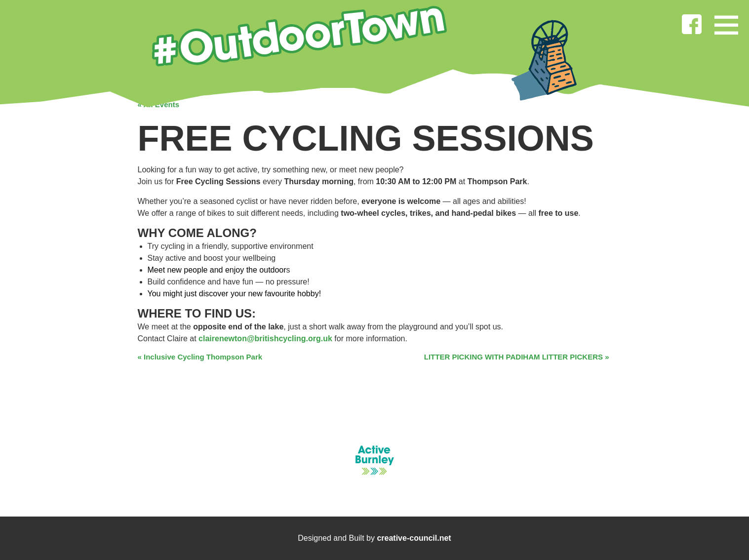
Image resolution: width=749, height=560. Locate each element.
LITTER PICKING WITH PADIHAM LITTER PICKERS (517, 357)
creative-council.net (414, 538)
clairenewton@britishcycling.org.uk (265, 339)
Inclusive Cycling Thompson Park (200, 357)
